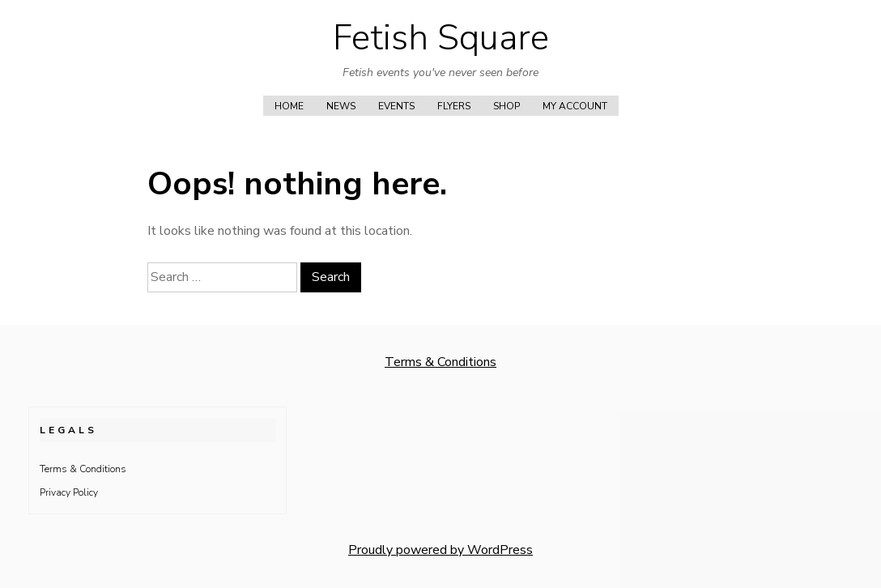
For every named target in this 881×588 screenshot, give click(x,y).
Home (289, 106)
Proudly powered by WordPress (440, 550)
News (341, 106)
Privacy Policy (69, 492)
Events (396, 106)
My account (575, 106)
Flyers (454, 106)
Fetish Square (441, 38)
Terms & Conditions (440, 362)
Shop (506, 106)
